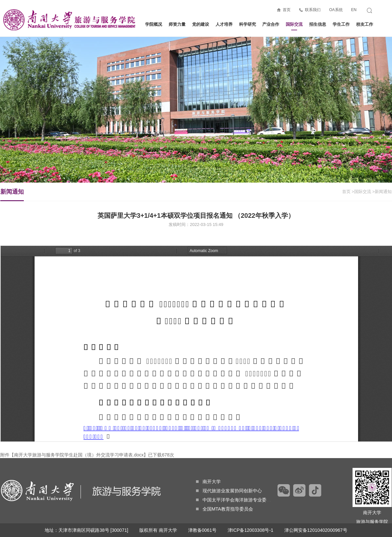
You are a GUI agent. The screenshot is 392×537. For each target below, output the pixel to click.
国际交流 (294, 26)
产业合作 (271, 24)
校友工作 (365, 24)
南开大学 (208, 482)
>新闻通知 (382, 192)
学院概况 (154, 24)
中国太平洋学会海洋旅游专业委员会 (236, 500)
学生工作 (341, 24)
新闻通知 (12, 195)
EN (354, 10)
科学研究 (248, 24)
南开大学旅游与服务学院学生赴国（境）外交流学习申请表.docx (79, 455)
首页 (287, 10)
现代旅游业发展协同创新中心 (229, 491)
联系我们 (313, 10)
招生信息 (318, 24)
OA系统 (336, 10)
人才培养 (224, 24)
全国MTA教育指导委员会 (225, 509)
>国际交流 (361, 192)
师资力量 (177, 24)
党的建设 (201, 24)
